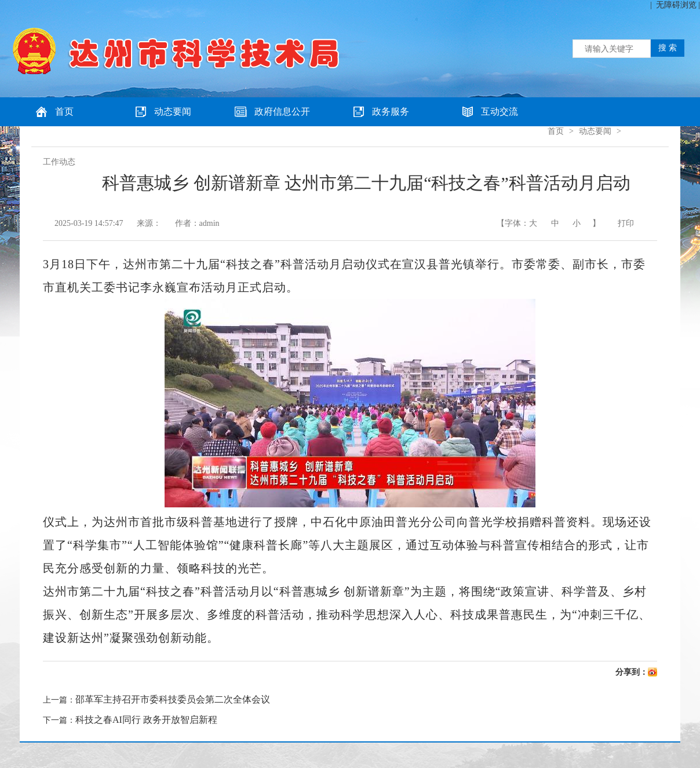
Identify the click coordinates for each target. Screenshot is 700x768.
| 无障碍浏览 (673, 5)
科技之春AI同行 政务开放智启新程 (146, 720)
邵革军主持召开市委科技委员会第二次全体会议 (173, 699)
